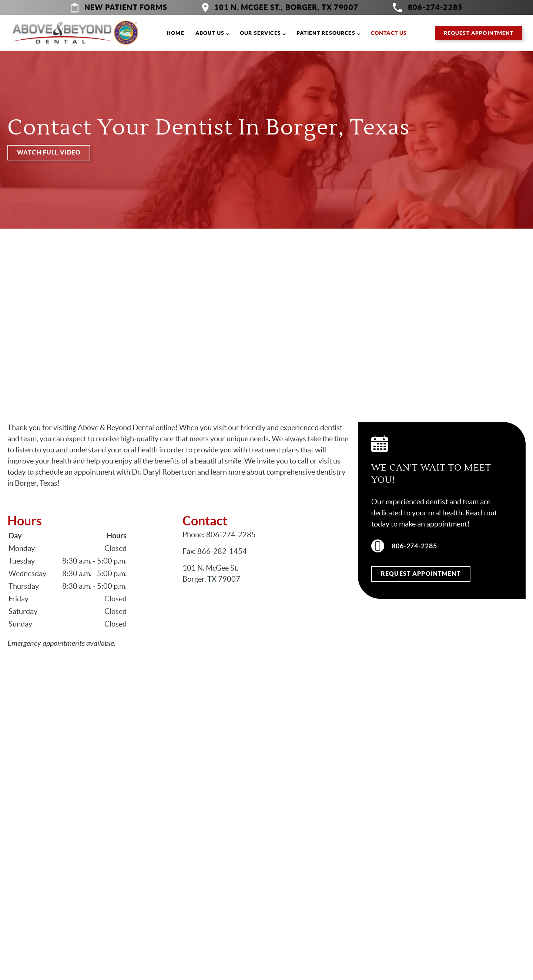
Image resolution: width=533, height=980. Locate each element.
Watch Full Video (49, 152)
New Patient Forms (119, 8)
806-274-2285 (428, 8)
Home (175, 33)
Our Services (260, 33)
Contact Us (389, 33)
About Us (210, 33)
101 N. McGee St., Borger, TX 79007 (280, 8)
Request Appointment (479, 33)
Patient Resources (326, 33)
